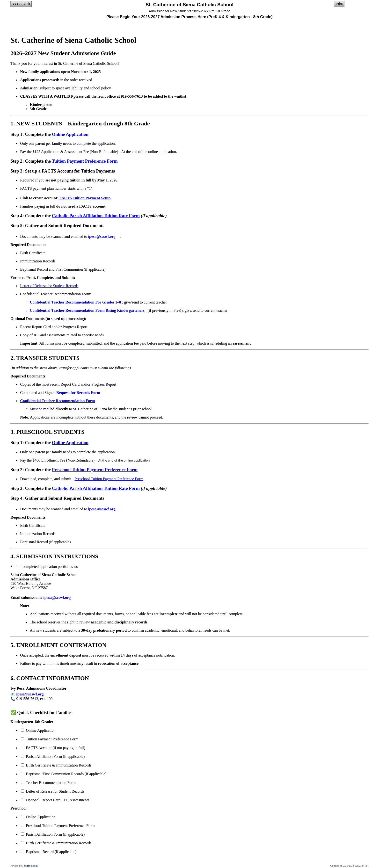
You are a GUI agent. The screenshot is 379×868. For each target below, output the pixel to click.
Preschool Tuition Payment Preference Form (95, 470)
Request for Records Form (78, 393)
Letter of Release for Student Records (49, 286)
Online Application (70, 134)
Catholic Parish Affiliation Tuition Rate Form (96, 216)
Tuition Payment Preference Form (85, 161)
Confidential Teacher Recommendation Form (57, 401)
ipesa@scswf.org (104, 236)
